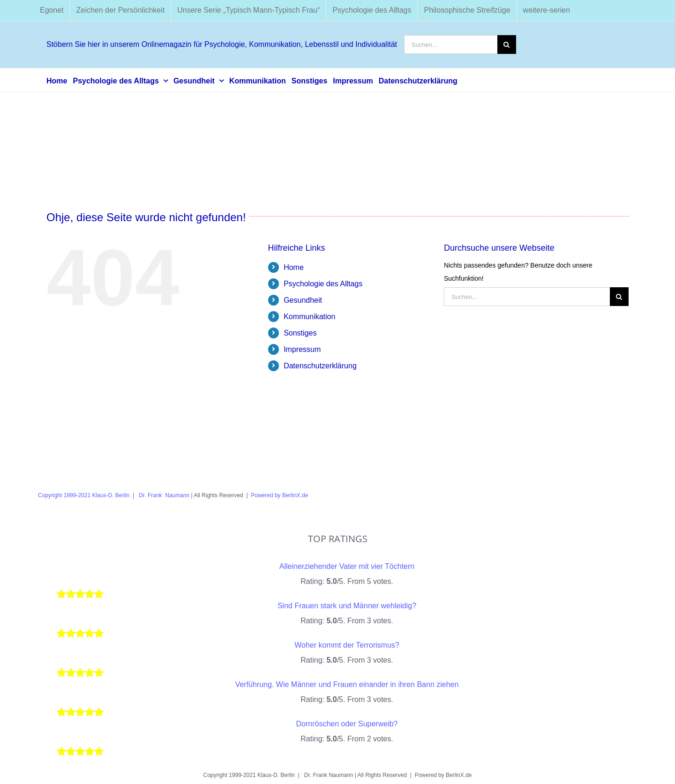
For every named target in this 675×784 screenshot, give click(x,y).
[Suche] (507, 45)
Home (294, 267)
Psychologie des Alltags (323, 284)
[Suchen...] (451, 45)
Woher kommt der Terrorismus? (347, 645)
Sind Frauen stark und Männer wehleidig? (347, 606)
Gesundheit (303, 300)
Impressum (302, 349)
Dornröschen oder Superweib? (347, 724)
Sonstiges (300, 333)
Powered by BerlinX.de (280, 495)
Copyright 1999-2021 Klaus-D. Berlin (84, 495)
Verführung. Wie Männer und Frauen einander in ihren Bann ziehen (347, 684)
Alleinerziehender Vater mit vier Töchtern (347, 566)
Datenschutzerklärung (320, 366)
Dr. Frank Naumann (163, 495)
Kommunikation (309, 317)
